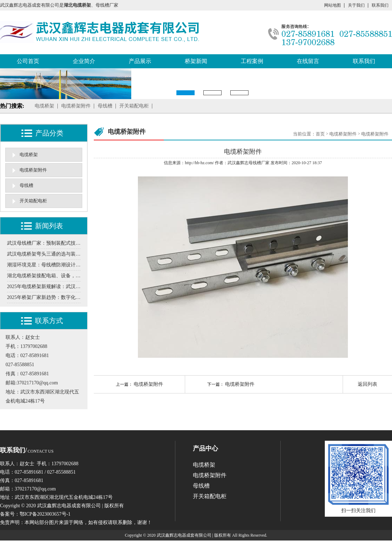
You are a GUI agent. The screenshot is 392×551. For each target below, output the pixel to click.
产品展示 (140, 61)
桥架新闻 (196, 61)
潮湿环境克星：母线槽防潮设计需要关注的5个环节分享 (44, 265)
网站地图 (332, 5)
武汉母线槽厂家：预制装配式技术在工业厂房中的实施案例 (44, 243)
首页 (320, 134)
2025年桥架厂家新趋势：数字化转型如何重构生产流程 (44, 297)
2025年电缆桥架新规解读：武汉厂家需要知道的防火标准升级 (44, 287)
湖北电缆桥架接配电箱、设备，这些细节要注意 (44, 276)
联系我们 (380, 5)
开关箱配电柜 (134, 106)
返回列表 (367, 384)
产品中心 (205, 448)
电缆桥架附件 (76, 106)
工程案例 (252, 61)
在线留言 (308, 61)
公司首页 (28, 61)
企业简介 (84, 61)
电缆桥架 (44, 106)
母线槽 (105, 106)
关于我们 (356, 5)
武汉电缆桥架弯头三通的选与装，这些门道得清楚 (44, 254)
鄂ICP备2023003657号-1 (45, 514)
